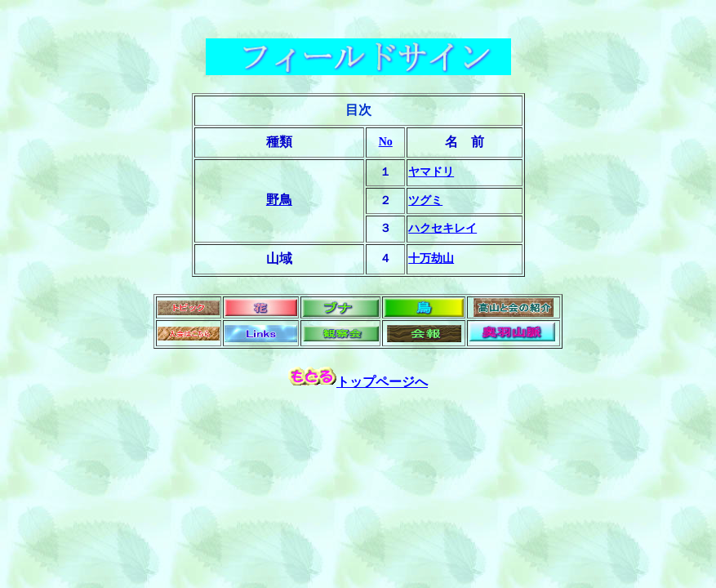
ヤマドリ (431, 172)
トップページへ (382, 382)
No (386, 142)
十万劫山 (431, 258)
